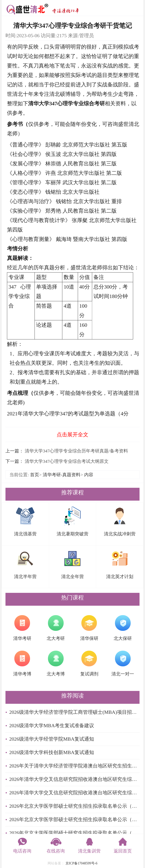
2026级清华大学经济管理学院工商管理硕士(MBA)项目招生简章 (74, 712)
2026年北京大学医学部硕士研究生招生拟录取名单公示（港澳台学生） (74, 820)
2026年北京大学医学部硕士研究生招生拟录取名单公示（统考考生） (74, 833)
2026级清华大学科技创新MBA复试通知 (52, 752)
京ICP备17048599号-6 (81, 863)
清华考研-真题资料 (62, 475)
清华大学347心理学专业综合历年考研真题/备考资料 (76, 451)
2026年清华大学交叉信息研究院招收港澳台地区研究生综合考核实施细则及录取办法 (74, 793)
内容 (89, 475)
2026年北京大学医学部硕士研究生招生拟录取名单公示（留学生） (74, 806)
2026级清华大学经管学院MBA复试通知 (52, 739)
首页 (35, 475)
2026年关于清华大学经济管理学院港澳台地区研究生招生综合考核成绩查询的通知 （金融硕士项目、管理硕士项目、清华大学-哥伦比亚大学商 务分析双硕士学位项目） (74, 766)
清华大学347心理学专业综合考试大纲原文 (66, 461)
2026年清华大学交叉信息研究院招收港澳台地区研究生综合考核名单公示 (74, 779)
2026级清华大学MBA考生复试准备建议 (52, 726)
